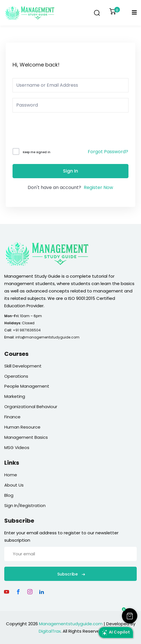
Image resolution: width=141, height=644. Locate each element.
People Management (27, 386)
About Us (14, 485)
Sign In (70, 171)
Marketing (15, 396)
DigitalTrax (50, 631)
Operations (16, 376)
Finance (12, 417)
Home (11, 475)
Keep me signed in (37, 152)
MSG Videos (17, 447)
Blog (9, 495)
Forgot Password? (108, 152)
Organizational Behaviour (31, 407)
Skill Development (23, 366)
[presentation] (51, 131)
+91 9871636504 (27, 330)
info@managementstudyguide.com (47, 337)
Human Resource (22, 427)
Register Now (98, 187)
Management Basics (26, 437)
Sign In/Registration (25, 505)
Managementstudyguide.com (71, 624)
